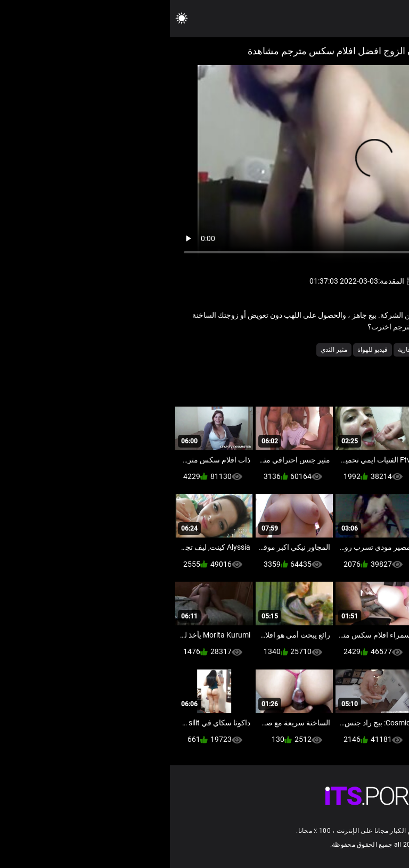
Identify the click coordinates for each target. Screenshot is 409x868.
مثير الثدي (164, 350)
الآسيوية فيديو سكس (325, 350)
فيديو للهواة (203, 350)
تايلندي (279, 350)
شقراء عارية (244, 350)
